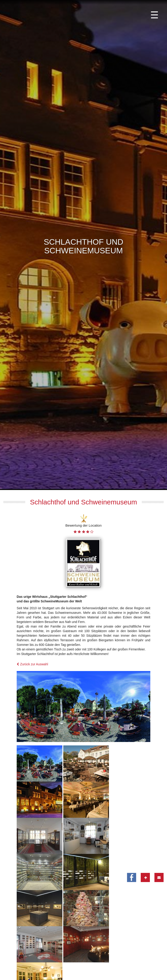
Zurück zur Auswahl (32, 742)
